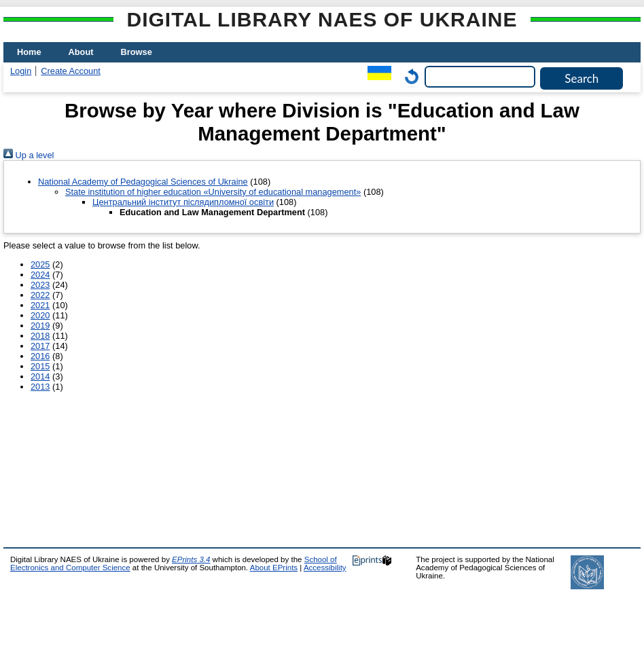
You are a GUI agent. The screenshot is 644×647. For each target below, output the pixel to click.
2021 (40, 305)
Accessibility (325, 568)
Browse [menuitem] (137, 52)
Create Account (71, 71)
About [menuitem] (81, 52)
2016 (40, 356)
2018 (40, 336)
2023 (40, 285)
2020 (40, 315)
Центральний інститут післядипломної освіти (183, 202)
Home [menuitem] (29, 52)
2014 (40, 376)
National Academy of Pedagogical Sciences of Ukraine (143, 182)
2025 (40, 264)
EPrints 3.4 (191, 559)
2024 (40, 275)
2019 (40, 326)
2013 (40, 387)
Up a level (29, 155)
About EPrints (274, 568)
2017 (40, 346)
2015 (40, 366)
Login (21, 71)
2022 (40, 295)
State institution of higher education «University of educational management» (213, 192)
